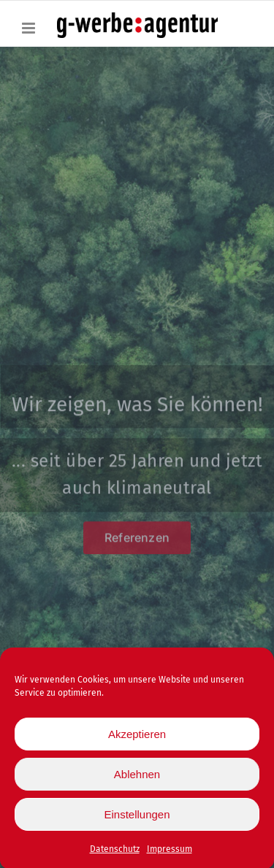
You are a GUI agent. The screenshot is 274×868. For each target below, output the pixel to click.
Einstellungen (137, 816)
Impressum (170, 850)
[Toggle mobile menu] (30, 28)
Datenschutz (115, 850)
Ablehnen (137, 776)
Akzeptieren (137, 736)
